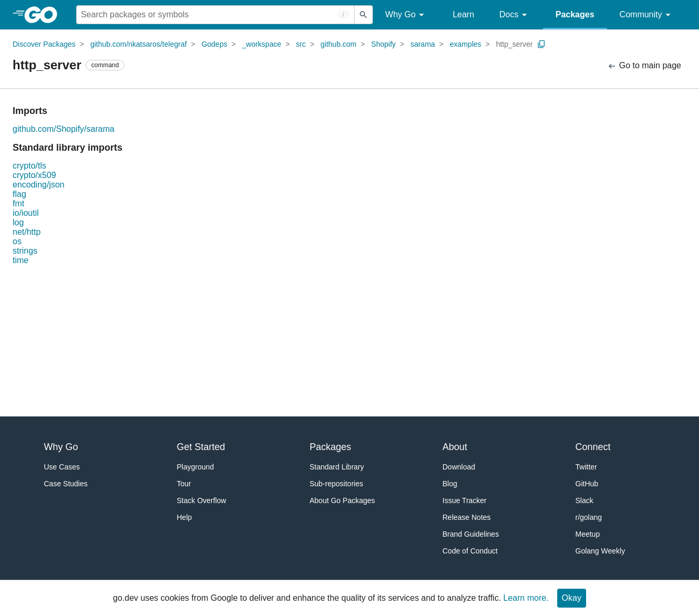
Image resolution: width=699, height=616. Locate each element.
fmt (18, 203)
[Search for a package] (215, 15)
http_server (514, 44)
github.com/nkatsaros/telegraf (139, 44)
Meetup (588, 534)
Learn (463, 14)
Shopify (384, 44)
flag (19, 194)
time (20, 260)
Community (647, 15)
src (301, 44)
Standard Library (337, 467)
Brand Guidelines (471, 534)
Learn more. (526, 598)
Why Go (406, 15)
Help (185, 517)
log (18, 222)
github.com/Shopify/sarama (64, 129)
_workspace (262, 44)
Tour (184, 484)
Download (459, 467)
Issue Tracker (465, 500)
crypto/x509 (34, 175)
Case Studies (66, 484)
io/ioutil (26, 213)
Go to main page (644, 66)
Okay (572, 598)
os (17, 241)
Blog (450, 484)
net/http (27, 232)
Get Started (201, 447)
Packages (575, 14)
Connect (593, 447)
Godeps (215, 44)
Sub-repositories (337, 484)
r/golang (589, 517)
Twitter (586, 467)
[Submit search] (363, 15)
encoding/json (39, 185)
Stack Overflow (202, 500)
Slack (585, 500)
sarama (423, 44)
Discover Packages (44, 44)
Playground (196, 467)
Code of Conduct (470, 551)
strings (25, 251)
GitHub (587, 484)
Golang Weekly (601, 551)
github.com (338, 44)
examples (465, 44)
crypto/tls (29, 166)
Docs (515, 15)
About (455, 447)
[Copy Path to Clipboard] (541, 44)
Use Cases (62, 467)
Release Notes (467, 517)
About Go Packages (343, 500)
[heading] (44, 15)
